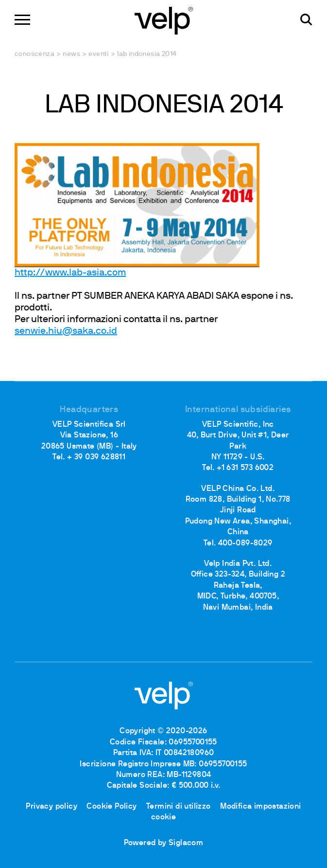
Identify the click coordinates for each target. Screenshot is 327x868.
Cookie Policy (112, 807)
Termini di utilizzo (179, 807)
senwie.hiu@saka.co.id (66, 331)
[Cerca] (306, 20)
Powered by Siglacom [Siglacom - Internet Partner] (164, 843)
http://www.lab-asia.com (70, 273)
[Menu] (22, 20)
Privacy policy (52, 807)
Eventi (98, 54)
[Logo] (164, 20)
